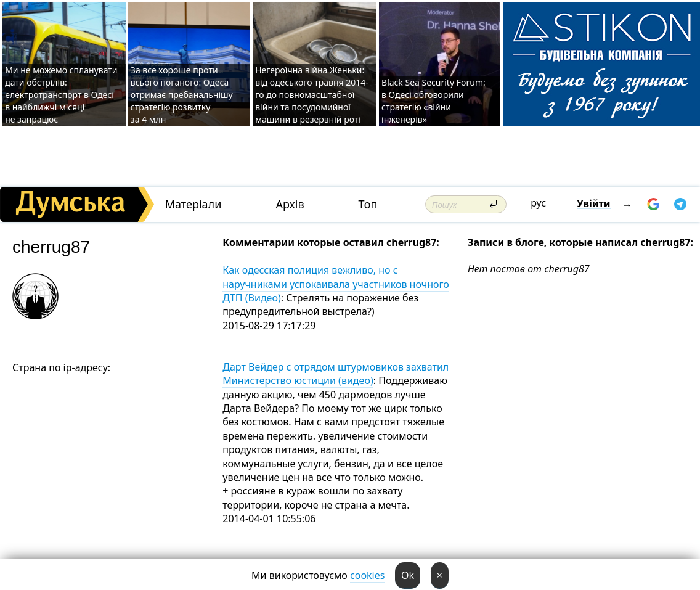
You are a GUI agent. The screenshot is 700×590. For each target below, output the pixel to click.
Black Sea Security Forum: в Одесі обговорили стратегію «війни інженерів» (433, 101)
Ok (408, 575)
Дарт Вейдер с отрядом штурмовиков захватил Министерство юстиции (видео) (336, 374)
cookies (367, 575)
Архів (290, 204)
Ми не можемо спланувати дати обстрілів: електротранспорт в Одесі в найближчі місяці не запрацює (61, 95)
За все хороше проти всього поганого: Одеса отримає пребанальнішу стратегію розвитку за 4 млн (182, 95)
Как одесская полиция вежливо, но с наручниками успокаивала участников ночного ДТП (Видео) (336, 284)
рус (538, 203)
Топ (368, 204)
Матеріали (193, 204)
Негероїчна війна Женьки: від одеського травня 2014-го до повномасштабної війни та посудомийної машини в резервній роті (312, 95)
